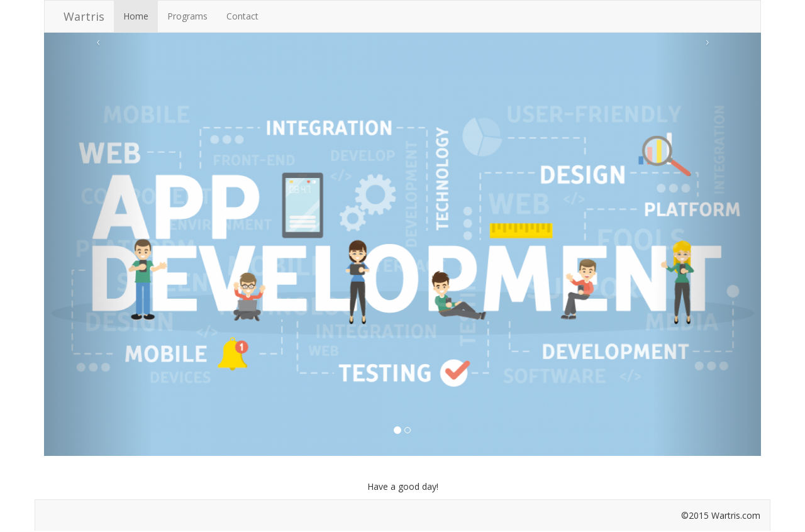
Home (136, 16)
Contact (242, 16)
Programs (187, 16)
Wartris (84, 16)
